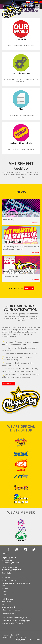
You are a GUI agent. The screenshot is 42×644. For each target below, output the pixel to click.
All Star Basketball (8, 607)
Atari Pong (5, 604)
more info (36, 639)
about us (5, 588)
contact (4, 591)
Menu (38, 5)
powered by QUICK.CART (11, 635)
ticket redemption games (11, 610)
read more (35, 223)
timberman (6, 577)
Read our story (9, 383)
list (11, 350)
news (4, 586)
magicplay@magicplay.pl (12, 570)
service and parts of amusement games (16, 583)
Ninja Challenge (7, 599)
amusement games (9, 580)
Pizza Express (7, 602)
